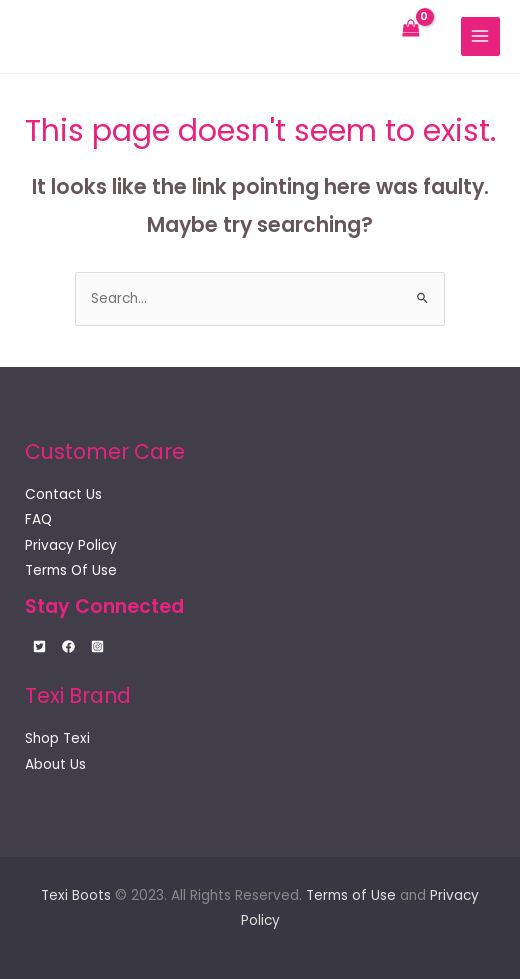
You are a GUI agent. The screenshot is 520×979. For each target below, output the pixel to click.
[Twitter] (39, 646)
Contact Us (63, 494)
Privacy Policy (71, 545)
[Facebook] (68, 646)
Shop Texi (57, 738)
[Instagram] (97, 646)
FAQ (38, 519)
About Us (55, 764)
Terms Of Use (71, 570)
